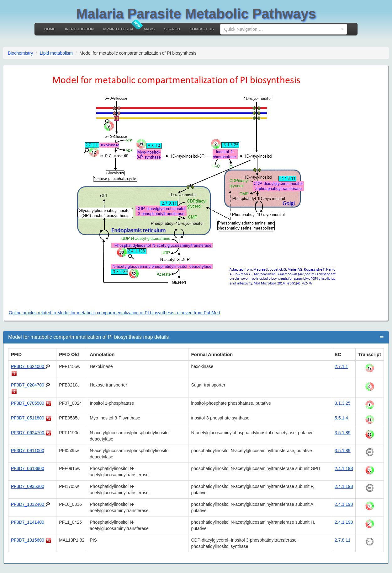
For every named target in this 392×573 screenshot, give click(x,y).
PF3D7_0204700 (28, 385)
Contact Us (202, 29)
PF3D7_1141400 (28, 522)
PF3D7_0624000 (28, 366)
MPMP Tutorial (119, 29)
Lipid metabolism (56, 53)
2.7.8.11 (343, 540)
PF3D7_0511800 (28, 418)
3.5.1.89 (343, 433)
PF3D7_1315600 (28, 540)
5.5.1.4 (341, 418)
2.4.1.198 (344, 468)
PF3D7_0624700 (28, 433)
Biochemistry (20, 53)
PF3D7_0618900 (28, 468)
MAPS (149, 29)
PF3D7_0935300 (28, 486)
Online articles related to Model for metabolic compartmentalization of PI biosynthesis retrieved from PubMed (114, 313)
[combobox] (284, 29)
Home (50, 29)
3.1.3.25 (343, 403)
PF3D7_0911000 (28, 451)
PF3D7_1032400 (28, 504)
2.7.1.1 (341, 366)
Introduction (79, 29)
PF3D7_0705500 (28, 403)
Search (172, 29)
